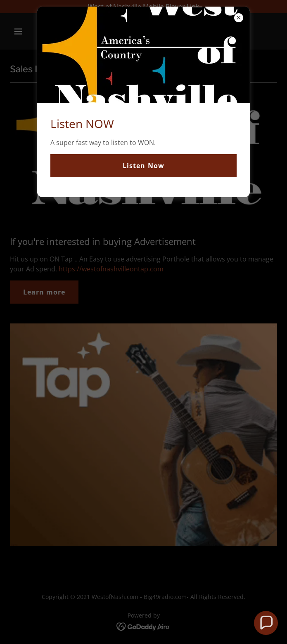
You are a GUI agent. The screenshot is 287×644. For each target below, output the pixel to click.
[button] (266, 623)
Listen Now (143, 166)
